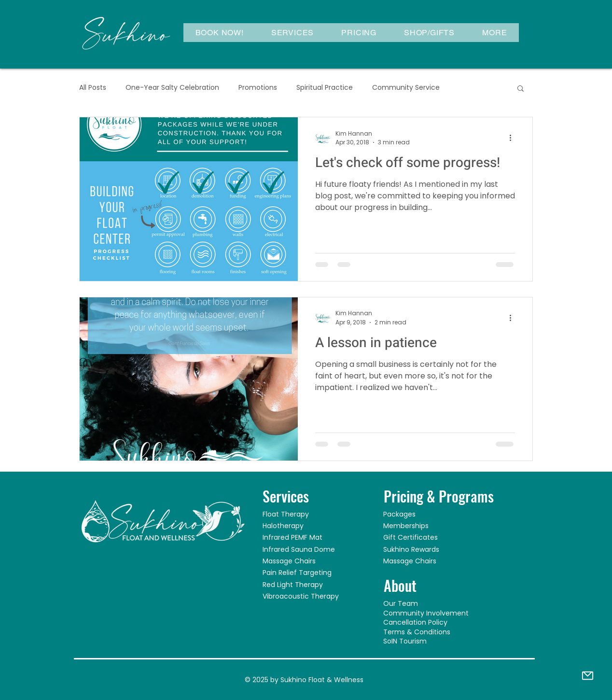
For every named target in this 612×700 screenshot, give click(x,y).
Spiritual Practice (325, 88)
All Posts (93, 88)
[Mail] (587, 675)
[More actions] (514, 138)
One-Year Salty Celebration (172, 88)
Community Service (406, 88)
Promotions (258, 88)
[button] (292, 33)
